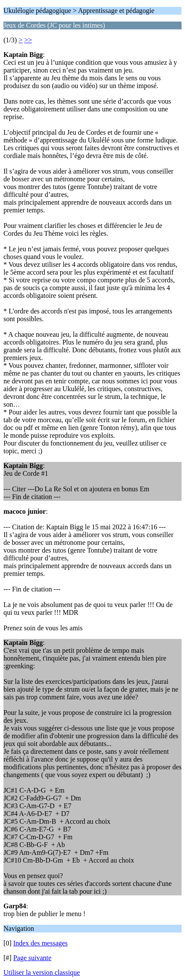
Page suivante (32, 958)
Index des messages (41, 943)
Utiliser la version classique (42, 972)
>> (28, 40)
